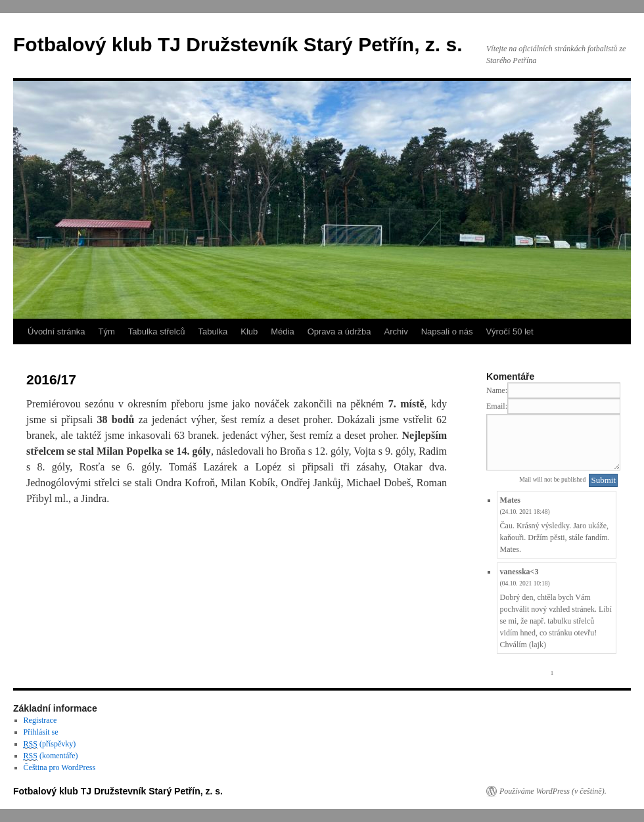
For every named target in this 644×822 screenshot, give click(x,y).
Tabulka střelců (157, 331)
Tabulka (213, 331)
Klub (249, 331)
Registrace (40, 720)
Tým (106, 331)
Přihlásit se (41, 732)
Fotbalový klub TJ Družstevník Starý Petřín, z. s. (238, 44)
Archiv (396, 331)
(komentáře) (51, 756)
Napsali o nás (447, 331)
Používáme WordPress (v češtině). (553, 791)
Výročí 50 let (509, 331)
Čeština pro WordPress (59, 767)
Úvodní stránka (56, 331)
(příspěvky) (50, 744)
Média (282, 331)
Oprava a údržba (339, 331)
